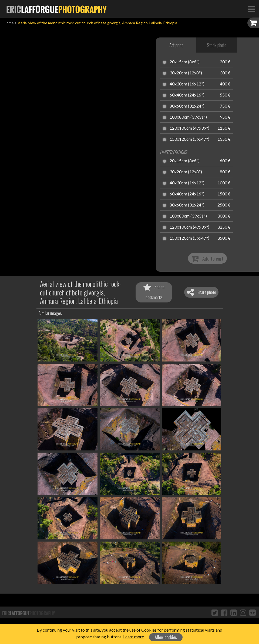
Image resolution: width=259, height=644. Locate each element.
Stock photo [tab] (217, 45)
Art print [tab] (176, 45)
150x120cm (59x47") (189, 139)
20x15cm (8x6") (185, 62)
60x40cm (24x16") (187, 95)
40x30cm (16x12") (187, 84)
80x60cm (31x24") (187, 106)
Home (9, 23)
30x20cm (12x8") (186, 73)
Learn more (134, 637)
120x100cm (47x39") (189, 128)
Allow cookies (166, 637)
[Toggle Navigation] (251, 9)
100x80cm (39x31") (188, 117)
